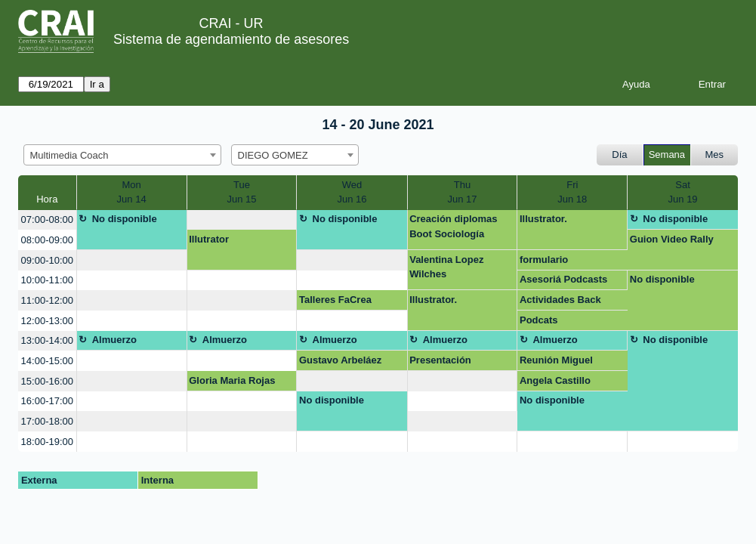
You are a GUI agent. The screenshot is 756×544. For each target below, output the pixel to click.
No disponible (125, 219)
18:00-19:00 (47, 442)
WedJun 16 (352, 192)
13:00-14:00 (47, 340)
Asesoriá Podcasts (563, 279)
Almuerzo (114, 340)
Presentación (440, 360)
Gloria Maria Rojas (232, 380)
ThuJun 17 (462, 192)
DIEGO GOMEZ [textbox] (273, 155)
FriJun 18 (572, 192)
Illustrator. (543, 219)
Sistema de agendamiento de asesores (231, 39)
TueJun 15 (242, 192)
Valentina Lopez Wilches (446, 267)
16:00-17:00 (47, 401)
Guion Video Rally (672, 239)
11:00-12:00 (47, 300)
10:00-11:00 (47, 280)
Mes (715, 155)
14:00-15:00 (47, 361)
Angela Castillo (555, 380)
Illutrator (209, 239)
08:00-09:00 (47, 240)
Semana (667, 155)
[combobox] (122, 155)
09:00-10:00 (47, 260)
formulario (544, 260)
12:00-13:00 (47, 321)
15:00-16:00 (47, 381)
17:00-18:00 (47, 421)
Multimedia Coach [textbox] (69, 155)
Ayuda (636, 84)
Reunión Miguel (556, 360)
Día (619, 155)
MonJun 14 (132, 192)
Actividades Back (560, 300)
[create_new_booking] (242, 220)
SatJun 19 (683, 192)
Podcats (539, 320)
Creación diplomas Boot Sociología (453, 226)
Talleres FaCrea (335, 300)
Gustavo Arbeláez (340, 360)
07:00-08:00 (47, 219)
